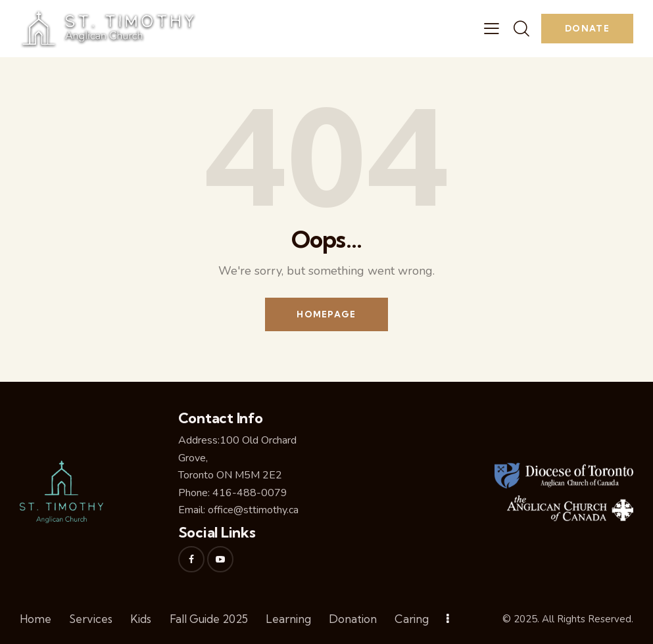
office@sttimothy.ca (253, 510)
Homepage (326, 314)
